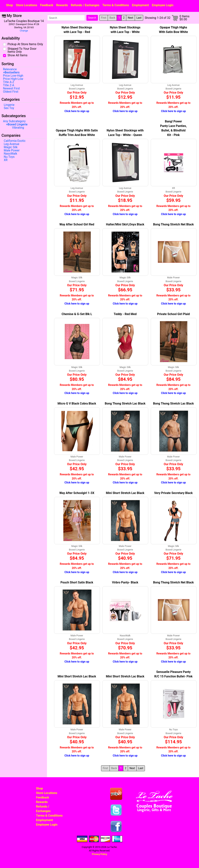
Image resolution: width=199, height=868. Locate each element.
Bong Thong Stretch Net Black (173, 224)
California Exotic (15, 141)
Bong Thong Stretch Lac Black (125, 403)
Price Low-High (13, 76)
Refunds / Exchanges (85, 5)
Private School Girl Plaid (173, 314)
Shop (9, 5)
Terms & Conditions (116, 5)
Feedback (47, 5)
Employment (141, 5)
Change (24, 31)
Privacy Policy (99, 854)
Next (131, 18)
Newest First (11, 89)
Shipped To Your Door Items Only (22, 50)
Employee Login (163, 5)
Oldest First (11, 92)
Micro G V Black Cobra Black (77, 403)
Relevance (10, 69)
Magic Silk (11, 147)
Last (139, 18)
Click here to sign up (77, 111)
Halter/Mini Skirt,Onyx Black (125, 224)
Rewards (62, 5)
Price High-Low (13, 79)
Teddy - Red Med (125, 314)
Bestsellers (12, 73)
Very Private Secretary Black (173, 493)
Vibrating (18, 128)
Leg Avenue (11, 144)
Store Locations (27, 5)
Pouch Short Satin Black (77, 582)
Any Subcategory (14, 121)
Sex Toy (9, 108)
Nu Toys (9, 157)
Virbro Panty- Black (125, 582)
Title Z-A (9, 85)
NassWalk (10, 154)
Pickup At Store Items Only (25, 44)
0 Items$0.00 (184, 18)
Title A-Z (9, 82)
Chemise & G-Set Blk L (77, 314)
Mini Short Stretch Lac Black (125, 493)
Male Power (12, 150)
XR (6, 160)
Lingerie (9, 105)
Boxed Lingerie (17, 124)
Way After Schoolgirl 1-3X (77, 493)
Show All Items (17, 55)
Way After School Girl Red (77, 224)
